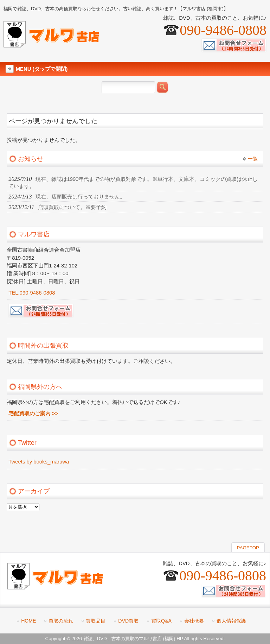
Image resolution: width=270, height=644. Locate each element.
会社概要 (194, 621)
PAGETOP (248, 548)
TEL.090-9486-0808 (32, 293)
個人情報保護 (231, 621)
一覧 (253, 159)
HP (180, 639)
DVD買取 (128, 621)
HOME (28, 621)
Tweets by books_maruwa (39, 462)
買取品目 (96, 621)
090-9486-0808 (223, 30)
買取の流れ (61, 621)
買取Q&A (161, 621)
